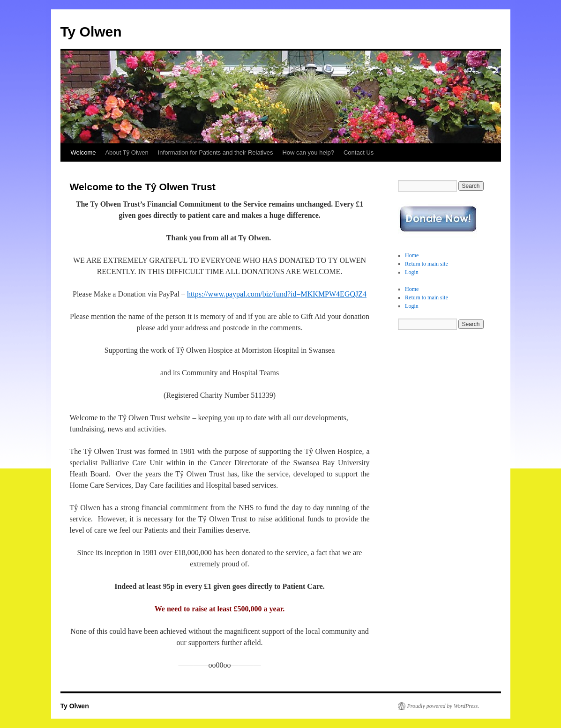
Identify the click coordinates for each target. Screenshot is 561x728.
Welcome (83, 152)
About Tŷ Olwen (127, 152)
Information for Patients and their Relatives (216, 152)
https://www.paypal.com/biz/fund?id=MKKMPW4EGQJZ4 (277, 294)
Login (412, 272)
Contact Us (359, 152)
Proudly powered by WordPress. (443, 706)
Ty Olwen (91, 32)
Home (412, 255)
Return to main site (426, 264)
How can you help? (308, 152)
